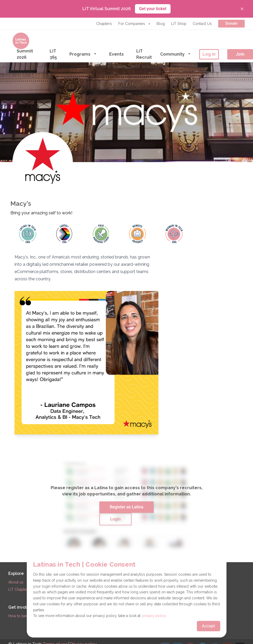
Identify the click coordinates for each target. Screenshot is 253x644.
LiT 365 (53, 54)
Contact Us (202, 24)
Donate (231, 24)
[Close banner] (242, 9)
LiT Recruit (144, 54)
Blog (161, 24)
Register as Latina (126, 507)
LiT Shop (179, 24)
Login (115, 519)
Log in (209, 54)
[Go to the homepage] (21, 41)
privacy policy (154, 616)
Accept (209, 626)
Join (240, 54)
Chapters (104, 24)
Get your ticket (153, 9)
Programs (83, 54)
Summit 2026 (25, 54)
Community (176, 54)
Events (116, 54)
